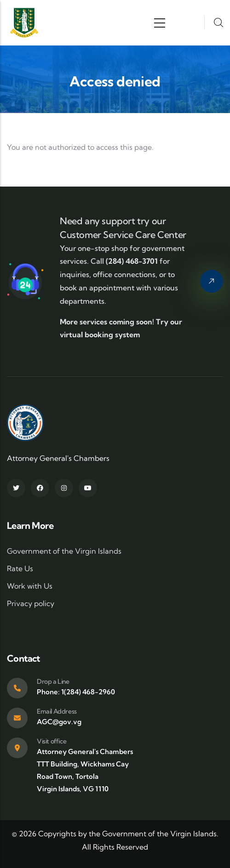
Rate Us (20, 568)
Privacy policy (31, 603)
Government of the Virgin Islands (64, 551)
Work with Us (30, 586)
